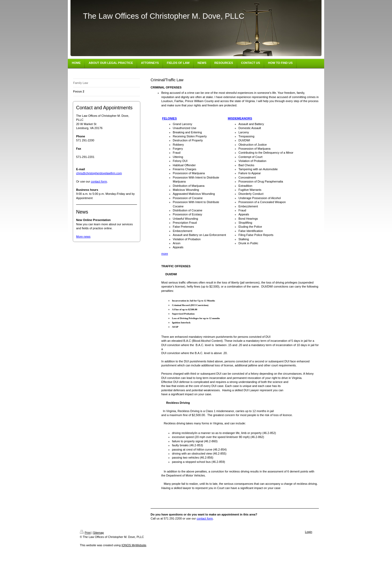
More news (83, 237)
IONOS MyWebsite (134, 545)
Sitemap (99, 533)
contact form (99, 181)
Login (309, 532)
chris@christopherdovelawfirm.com (99, 173)
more (165, 254)
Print (85, 533)
